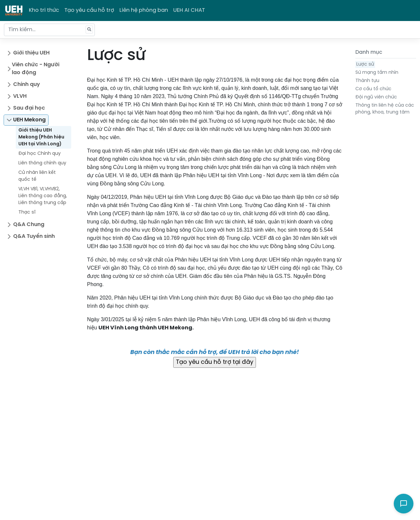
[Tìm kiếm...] (49, 30)
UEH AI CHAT (189, 10)
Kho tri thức (44, 10)
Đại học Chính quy (40, 154)
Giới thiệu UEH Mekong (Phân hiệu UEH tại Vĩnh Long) (41, 137)
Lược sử (365, 64)
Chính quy (27, 84)
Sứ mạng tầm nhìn (377, 73)
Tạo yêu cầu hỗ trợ (89, 10)
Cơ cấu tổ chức (373, 89)
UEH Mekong (29, 120)
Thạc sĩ (27, 212)
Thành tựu (367, 81)
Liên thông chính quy (42, 163)
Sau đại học (29, 108)
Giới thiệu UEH (31, 53)
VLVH (20, 96)
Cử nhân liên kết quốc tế (37, 176)
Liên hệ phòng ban (144, 10)
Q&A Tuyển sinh (34, 236)
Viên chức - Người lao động (36, 69)
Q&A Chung (29, 225)
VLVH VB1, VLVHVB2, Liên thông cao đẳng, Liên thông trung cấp (43, 196)
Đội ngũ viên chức (376, 97)
